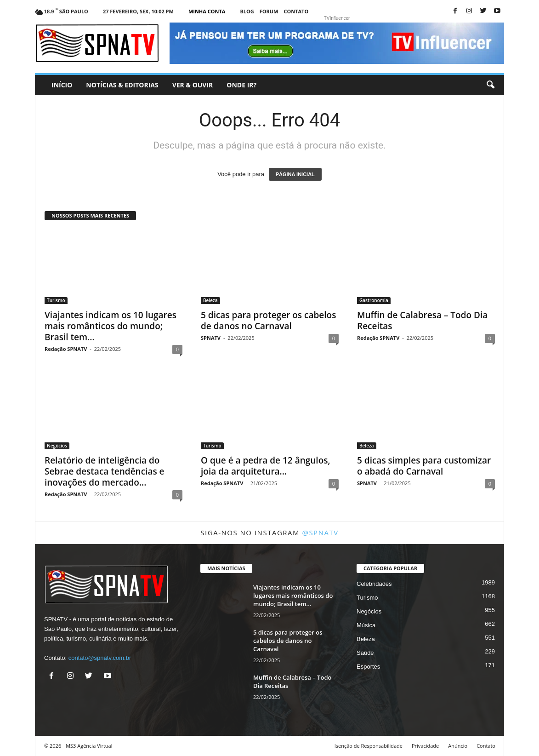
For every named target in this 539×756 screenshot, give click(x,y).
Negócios (57, 446)
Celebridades (374, 584)
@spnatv (320, 533)
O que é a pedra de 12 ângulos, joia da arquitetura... (266, 466)
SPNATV (211, 338)
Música (366, 625)
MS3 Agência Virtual (89, 746)
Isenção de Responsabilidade (369, 746)
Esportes (368, 667)
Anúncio (458, 746)
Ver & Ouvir (193, 85)
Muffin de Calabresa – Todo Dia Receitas (422, 321)
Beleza (210, 300)
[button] (490, 85)
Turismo (56, 300)
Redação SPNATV (66, 349)
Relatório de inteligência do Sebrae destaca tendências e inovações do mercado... (105, 471)
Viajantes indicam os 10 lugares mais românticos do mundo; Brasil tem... (111, 326)
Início (62, 85)
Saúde (365, 653)
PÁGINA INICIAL (295, 174)
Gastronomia (374, 300)
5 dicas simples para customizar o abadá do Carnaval (424, 466)
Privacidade (425, 746)
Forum (269, 11)
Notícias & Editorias (122, 85)
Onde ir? (241, 85)
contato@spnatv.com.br (100, 658)
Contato (296, 11)
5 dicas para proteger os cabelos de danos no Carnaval (268, 321)
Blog (247, 11)
